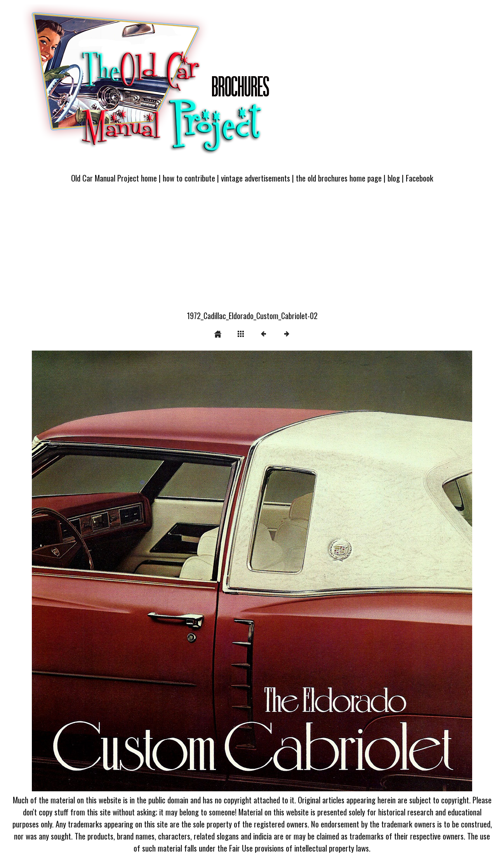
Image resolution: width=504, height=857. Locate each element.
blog (394, 178)
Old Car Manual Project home (114, 178)
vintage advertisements (255, 178)
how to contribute (189, 178)
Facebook (420, 178)
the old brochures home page (339, 178)
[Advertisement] (252, 251)
